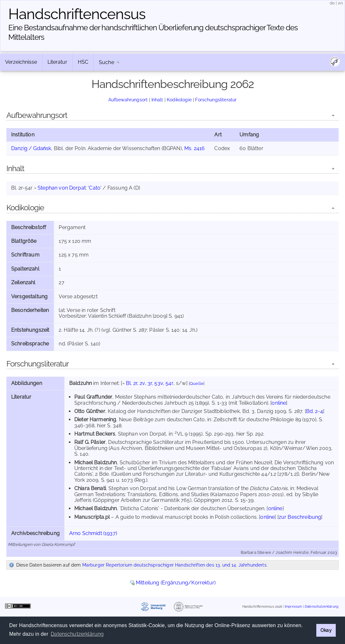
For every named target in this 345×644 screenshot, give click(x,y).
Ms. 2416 (195, 148)
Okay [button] (326, 630)
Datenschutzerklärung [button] (77, 634)
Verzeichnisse (21, 62)
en (341, 3)
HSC (83, 62)
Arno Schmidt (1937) (93, 533)
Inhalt (157, 100)
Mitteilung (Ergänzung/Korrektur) (176, 583)
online (279, 403)
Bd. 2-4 (315, 411)
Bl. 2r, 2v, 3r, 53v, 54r (150, 383)
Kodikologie (179, 100)
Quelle (197, 384)
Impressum (294, 607)
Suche (106, 62)
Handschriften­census (77, 14)
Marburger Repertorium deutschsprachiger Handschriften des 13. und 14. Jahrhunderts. (175, 565)
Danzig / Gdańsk (31, 148)
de (332, 3)
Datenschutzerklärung (322, 607)
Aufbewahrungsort (128, 100)
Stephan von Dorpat (62, 188)
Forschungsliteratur (216, 100)
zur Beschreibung (300, 517)
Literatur (57, 62)
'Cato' (95, 188)
